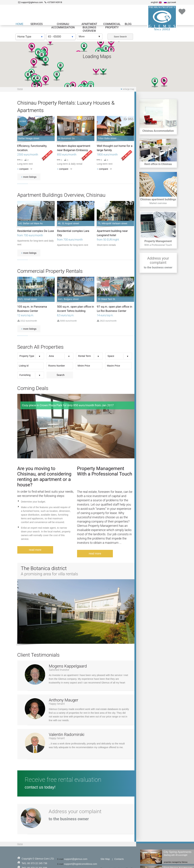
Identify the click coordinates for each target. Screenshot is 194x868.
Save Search (120, 37)
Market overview (158, 203)
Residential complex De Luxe (36, 231)
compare (23, 169)
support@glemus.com (76, 859)
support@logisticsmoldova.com (81, 864)
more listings (29, 177)
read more (35, 550)
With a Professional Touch (158, 245)
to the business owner (158, 267)
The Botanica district (44, 568)
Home (20, 89)
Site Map (105, 859)
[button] (164, 82)
